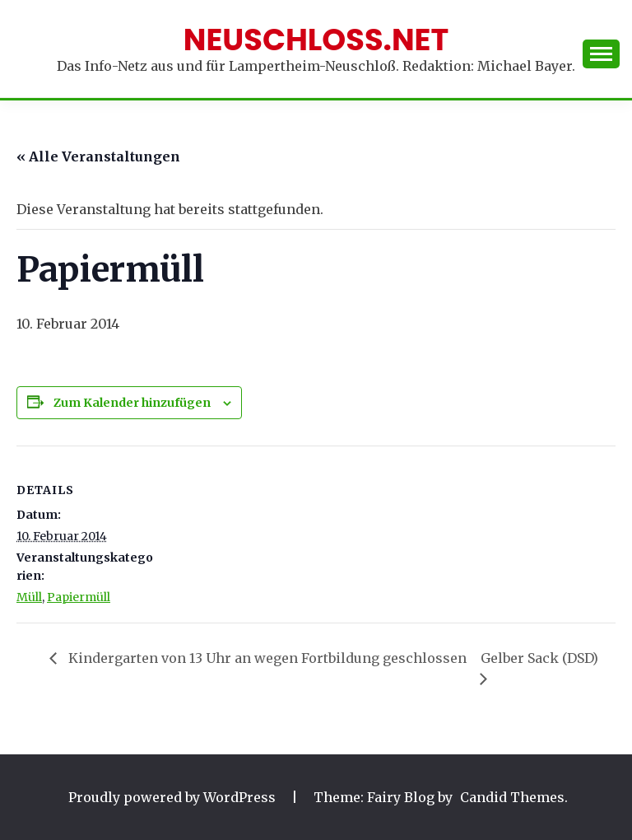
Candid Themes (512, 797)
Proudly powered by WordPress (174, 797)
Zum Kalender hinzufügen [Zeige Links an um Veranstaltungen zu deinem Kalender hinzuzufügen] (132, 403)
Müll (29, 597)
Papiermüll (79, 597)
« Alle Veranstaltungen (98, 156)
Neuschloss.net (316, 40)
